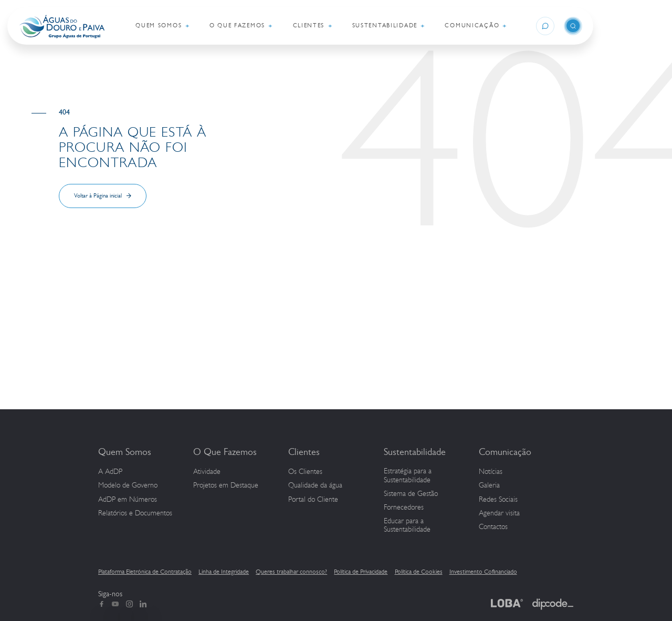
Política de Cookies (419, 572)
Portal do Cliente (313, 500)
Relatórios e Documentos (135, 513)
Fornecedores (404, 508)
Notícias (491, 472)
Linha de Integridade (224, 572)
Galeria (489, 485)
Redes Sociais (498, 500)
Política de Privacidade (361, 572)
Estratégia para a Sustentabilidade (408, 476)
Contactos (493, 527)
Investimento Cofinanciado (483, 572)
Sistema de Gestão (411, 494)
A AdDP (110, 472)
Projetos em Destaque (226, 485)
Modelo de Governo (128, 485)
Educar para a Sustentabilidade (407, 526)
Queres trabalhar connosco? (291, 572)
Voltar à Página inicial (98, 196)
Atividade (207, 472)
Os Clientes (305, 472)
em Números (128, 500)
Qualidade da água (315, 485)
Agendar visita (499, 513)
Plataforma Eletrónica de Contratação (145, 572)
